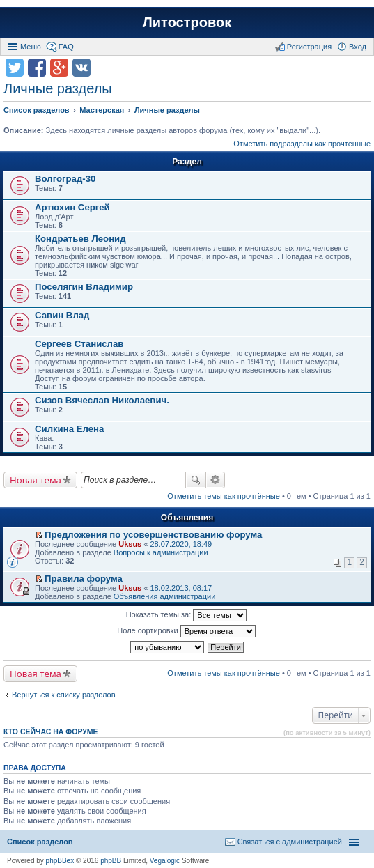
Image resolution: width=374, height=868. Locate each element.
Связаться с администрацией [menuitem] (290, 842)
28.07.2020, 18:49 (181, 544)
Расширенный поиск (216, 480)
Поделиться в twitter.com (15, 68)
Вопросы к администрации (161, 552)
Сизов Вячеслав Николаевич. (102, 400)
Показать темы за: (187, 615)
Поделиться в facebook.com (37, 68)
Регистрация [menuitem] (309, 47)
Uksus (130, 544)
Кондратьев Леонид (80, 239)
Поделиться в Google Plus (59, 68)
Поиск (196, 480)
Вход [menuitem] (358, 47)
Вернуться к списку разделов (63, 695)
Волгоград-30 (65, 179)
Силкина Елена (69, 429)
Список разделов (40, 842)
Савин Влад (62, 315)
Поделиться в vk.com (81, 68)
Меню (31, 47)
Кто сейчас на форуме (51, 731)
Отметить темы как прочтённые (224, 496)
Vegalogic (165, 861)
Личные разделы (58, 88)
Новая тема (36, 480)
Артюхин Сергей (72, 207)
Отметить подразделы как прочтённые (302, 144)
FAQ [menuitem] (66, 47)
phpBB (111, 861)
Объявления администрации (165, 596)
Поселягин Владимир (84, 287)
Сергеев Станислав (79, 344)
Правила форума (84, 579)
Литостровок (187, 22)
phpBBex (60, 861)
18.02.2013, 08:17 (181, 588)
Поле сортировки (186, 631)
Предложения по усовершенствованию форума (153, 535)
